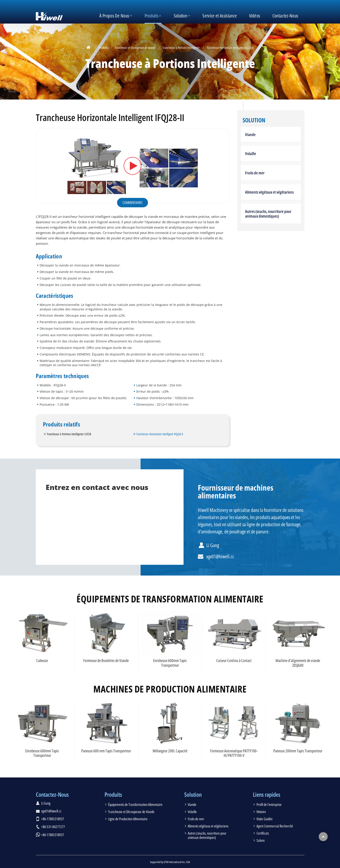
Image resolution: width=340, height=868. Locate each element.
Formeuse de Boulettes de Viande (106, 660)
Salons (261, 840)
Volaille (251, 154)
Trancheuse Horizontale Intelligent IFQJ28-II (160, 434)
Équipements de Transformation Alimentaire (170, 599)
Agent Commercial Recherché (275, 826)
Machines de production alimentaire (170, 689)
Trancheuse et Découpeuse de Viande (135, 48)
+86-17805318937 (53, 819)
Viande (250, 134)
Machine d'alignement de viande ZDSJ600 (298, 663)
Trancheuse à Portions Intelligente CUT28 (69, 434)
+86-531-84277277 (53, 827)
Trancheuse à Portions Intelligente (181, 48)
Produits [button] (152, 16)
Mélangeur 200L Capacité (170, 751)
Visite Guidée (265, 819)
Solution (254, 120)
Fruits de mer (255, 173)
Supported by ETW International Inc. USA (170, 862)
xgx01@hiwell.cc (220, 556)
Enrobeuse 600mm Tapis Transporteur (170, 663)
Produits (103, 48)
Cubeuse (42, 660)
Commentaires (133, 203)
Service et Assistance (220, 16)
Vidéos (255, 16)
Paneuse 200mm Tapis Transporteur (298, 751)
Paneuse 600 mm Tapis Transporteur (106, 751)
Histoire (261, 812)
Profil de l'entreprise (269, 805)
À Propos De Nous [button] (114, 16)
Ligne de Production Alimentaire (128, 819)
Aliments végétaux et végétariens (269, 192)
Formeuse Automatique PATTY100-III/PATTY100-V (234, 753)
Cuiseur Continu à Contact (234, 660)
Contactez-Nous (285, 16)
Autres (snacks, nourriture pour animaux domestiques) (268, 214)
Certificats (263, 833)
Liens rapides (267, 795)
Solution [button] (181, 16)
